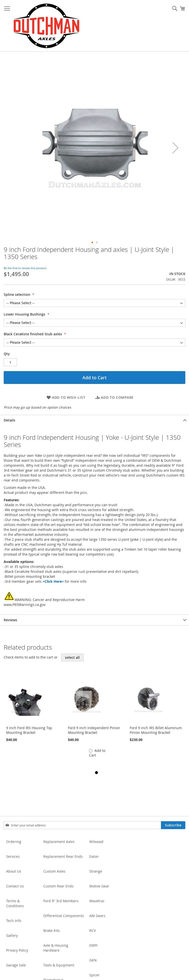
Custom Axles (54, 871)
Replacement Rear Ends (63, 856)
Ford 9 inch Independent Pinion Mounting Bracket (94, 730)
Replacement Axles (59, 842)
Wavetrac (97, 901)
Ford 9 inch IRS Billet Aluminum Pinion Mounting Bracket (156, 730)
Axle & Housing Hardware (56, 948)
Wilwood (96, 842)
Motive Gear (99, 886)
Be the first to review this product (25, 268)
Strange (96, 871)
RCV (93, 930)
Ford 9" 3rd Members (61, 901)
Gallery (12, 935)
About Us (14, 871)
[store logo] (46, 26)
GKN (93, 960)
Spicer (94, 975)
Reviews (10, 620)
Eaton (94, 856)
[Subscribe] (173, 825)
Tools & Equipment (59, 965)
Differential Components (64, 916)
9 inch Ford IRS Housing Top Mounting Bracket (29, 730)
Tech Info (14, 921)
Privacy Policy (17, 950)
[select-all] (72, 658)
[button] (175, 148)
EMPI (93, 945)
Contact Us (15, 886)
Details (9, 420)
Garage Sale (16, 965)
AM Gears (97, 916)
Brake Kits (52, 930)
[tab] (94, 420)
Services (13, 856)
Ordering (14, 842)
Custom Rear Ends (58, 886)
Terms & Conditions (15, 903)
